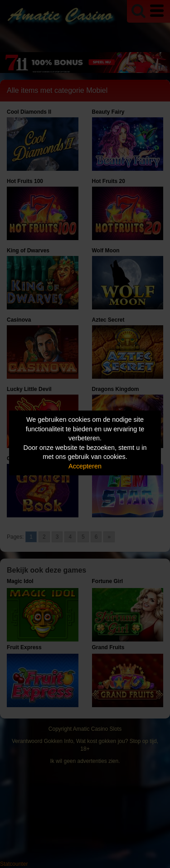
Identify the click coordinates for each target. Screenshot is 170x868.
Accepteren (85, 466)
